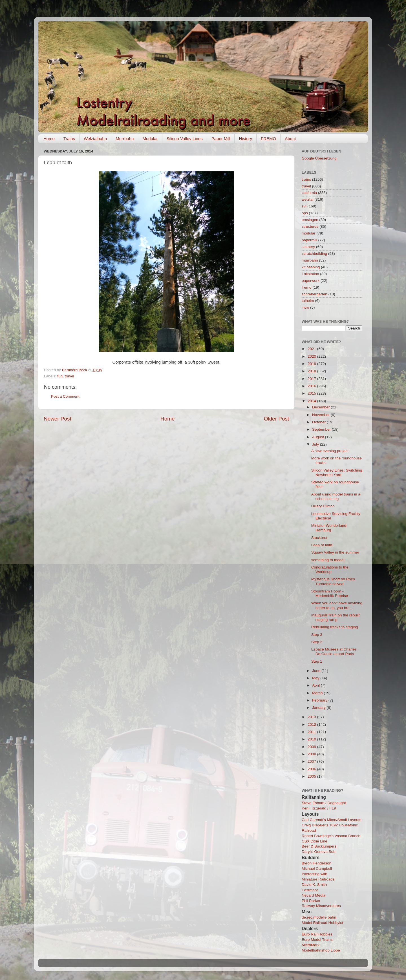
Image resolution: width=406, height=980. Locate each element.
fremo (307, 287)
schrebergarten (315, 294)
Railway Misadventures (321, 906)
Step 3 (317, 635)
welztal (307, 199)
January (319, 708)
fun (60, 376)
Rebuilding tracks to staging (335, 627)
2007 (312, 761)
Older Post (276, 419)
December (321, 407)
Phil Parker (311, 901)
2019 (312, 364)
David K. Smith (314, 885)
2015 (312, 393)
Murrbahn (125, 139)
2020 (312, 356)
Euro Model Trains (317, 940)
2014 (312, 401)
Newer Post (58, 419)
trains (306, 179)
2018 (312, 371)
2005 (312, 776)
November (321, 415)
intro (305, 307)
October (319, 422)
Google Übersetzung (319, 158)
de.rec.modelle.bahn (319, 917)
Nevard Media (314, 895)
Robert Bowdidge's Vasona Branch (331, 836)
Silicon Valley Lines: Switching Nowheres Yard (337, 473)
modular (309, 233)
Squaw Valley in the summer (335, 552)
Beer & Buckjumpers (319, 846)
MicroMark (311, 945)
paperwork (311, 281)
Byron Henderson (316, 863)
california (309, 193)
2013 (312, 717)
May (316, 678)
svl (304, 206)
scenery (308, 247)
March (318, 693)
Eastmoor (310, 890)
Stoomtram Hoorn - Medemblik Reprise (330, 593)
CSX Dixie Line (315, 841)
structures (310, 226)
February (320, 700)
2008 (312, 754)
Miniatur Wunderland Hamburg (329, 528)
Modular (150, 139)
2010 (312, 739)
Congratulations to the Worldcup (330, 569)
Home (49, 139)
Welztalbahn (95, 139)
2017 (312, 379)
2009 (312, 747)
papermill (309, 240)
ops (305, 213)
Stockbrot (319, 538)
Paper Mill (221, 139)
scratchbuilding (314, 254)
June (317, 671)
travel (69, 376)
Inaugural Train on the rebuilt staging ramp (336, 617)
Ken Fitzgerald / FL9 (319, 808)
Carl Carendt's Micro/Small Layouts (331, 820)
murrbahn (310, 260)
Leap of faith (322, 545)
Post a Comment (65, 396)
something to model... (329, 560)
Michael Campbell (317, 869)
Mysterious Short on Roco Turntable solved (333, 581)
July (316, 444)
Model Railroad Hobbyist (322, 923)
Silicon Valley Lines (185, 139)
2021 (312, 349)
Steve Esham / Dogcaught (324, 803)
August (319, 437)
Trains (69, 139)
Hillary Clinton (323, 506)
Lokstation (310, 274)
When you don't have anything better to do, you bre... (337, 605)
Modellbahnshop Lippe (321, 950)
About (290, 139)
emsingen (310, 220)
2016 (312, 386)
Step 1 (317, 661)
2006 (312, 769)
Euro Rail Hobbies (317, 934)
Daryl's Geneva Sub (319, 852)
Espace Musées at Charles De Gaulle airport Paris (334, 652)
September (322, 429)
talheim (308, 301)
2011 (312, 732)
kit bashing (311, 267)
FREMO (268, 139)
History (245, 139)
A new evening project (330, 451)
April (316, 685)
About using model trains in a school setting (336, 496)
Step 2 (317, 642)
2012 (312, 725)
